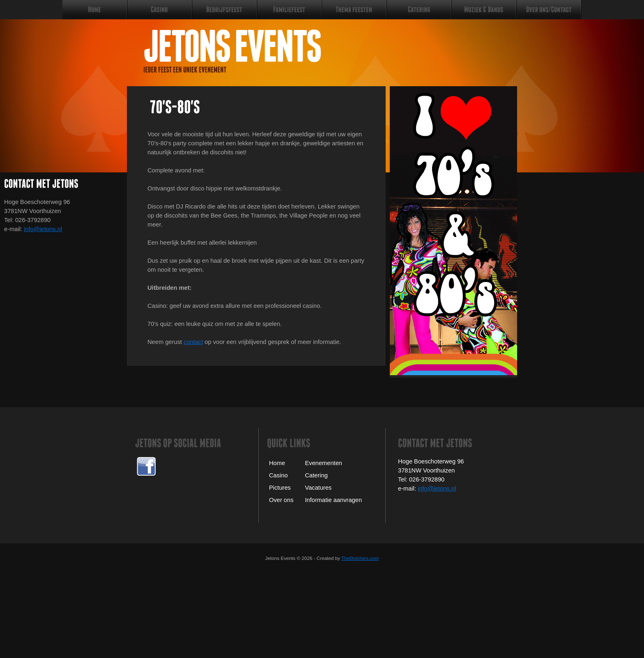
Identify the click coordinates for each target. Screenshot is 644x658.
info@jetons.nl (43, 229)
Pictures (280, 488)
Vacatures (319, 488)
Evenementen (324, 463)
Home (277, 463)
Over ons (281, 500)
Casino (278, 475)
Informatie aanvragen (334, 500)
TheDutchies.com (360, 558)
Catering (316, 475)
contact (193, 342)
